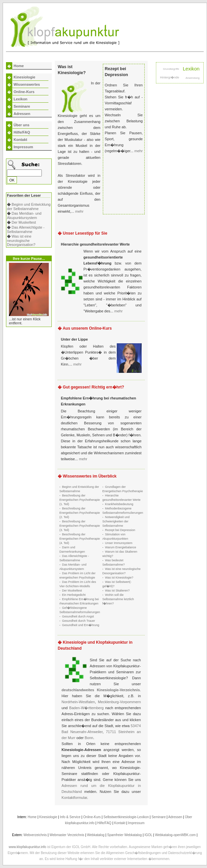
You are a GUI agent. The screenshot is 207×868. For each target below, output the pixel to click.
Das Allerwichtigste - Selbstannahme (26, 229)
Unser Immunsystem (119, 543)
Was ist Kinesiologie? (119, 578)
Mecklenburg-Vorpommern (119, 702)
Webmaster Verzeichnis (67, 835)
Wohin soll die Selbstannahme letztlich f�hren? (118, 599)
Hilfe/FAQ (22, 132)
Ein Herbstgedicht (74, 595)
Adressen (22, 114)
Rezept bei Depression (120, 530)
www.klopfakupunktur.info (27, 847)
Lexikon (21, 99)
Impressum (23, 147)
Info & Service (70, 817)
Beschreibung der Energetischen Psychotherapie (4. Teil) (80, 539)
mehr (79, 211)
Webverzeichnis (35, 835)
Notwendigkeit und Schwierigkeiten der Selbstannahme (116, 521)
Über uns (22, 125)
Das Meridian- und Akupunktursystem (24, 216)
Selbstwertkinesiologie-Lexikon (126, 817)
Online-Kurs (24, 92)
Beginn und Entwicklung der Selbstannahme (29, 207)
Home (19, 66)
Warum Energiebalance (121, 547)
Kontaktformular (74, 798)
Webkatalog (96, 835)
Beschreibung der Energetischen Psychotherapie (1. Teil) (80, 500)
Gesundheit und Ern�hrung (81, 625)
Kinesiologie (24, 77)
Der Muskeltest (24, 222)
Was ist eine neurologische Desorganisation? (21, 240)
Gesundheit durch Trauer (79, 621)
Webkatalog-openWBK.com (175, 835)
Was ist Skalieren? (117, 591)
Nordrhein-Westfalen (78, 702)
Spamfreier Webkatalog (124, 835)
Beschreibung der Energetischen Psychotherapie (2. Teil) (80, 513)
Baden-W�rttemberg (87, 708)
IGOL (149, 835)
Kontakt (20, 140)
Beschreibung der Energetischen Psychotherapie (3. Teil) (80, 526)
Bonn (89, 738)
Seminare (22, 106)
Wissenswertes (27, 84)
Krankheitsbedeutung (119, 504)
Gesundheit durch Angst (78, 616)
